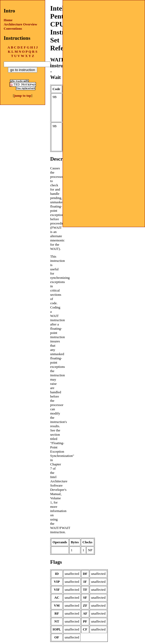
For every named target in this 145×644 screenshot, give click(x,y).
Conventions (13, 28)
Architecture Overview (20, 24)
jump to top (23, 96)
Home (8, 20)
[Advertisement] (104, 33)
